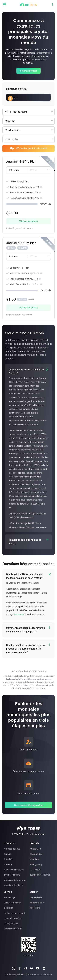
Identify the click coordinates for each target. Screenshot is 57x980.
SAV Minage (9, 897)
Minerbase (35, 859)
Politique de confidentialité (40, 974)
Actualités (8, 859)
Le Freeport (35, 870)
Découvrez (19, 614)
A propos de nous (12, 849)
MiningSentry (36, 864)
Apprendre (35, 908)
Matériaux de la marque (15, 880)
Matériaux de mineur (13, 885)
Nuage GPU (35, 849)
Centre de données (12, 918)
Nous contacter (37, 903)
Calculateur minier (12, 903)
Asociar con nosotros (14, 870)
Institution (9, 908)
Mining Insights (11, 923)
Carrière (7, 854)
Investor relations (12, 875)
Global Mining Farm (13, 929)
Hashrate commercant (14, 913)
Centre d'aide (36, 897)
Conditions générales (15, 974)
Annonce (8, 864)
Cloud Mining (36, 854)
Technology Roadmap (40, 875)
